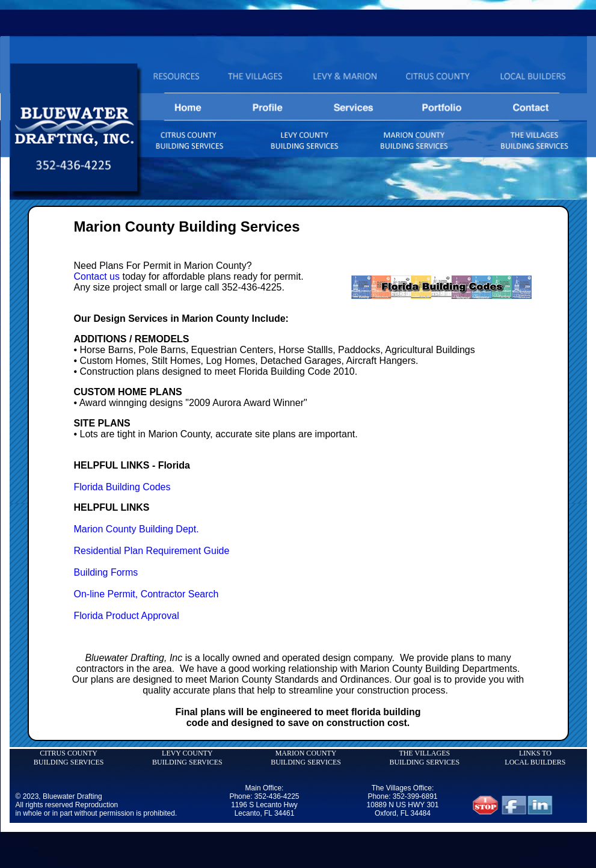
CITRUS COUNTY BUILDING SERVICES (69, 758)
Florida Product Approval (127, 616)
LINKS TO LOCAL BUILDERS (535, 758)
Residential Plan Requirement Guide (152, 551)
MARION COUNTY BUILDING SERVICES (306, 758)
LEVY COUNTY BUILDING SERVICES (187, 758)
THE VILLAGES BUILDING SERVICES (424, 758)
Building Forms (106, 572)
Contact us (97, 276)
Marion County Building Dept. (137, 529)
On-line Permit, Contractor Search (146, 594)
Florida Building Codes (122, 487)
